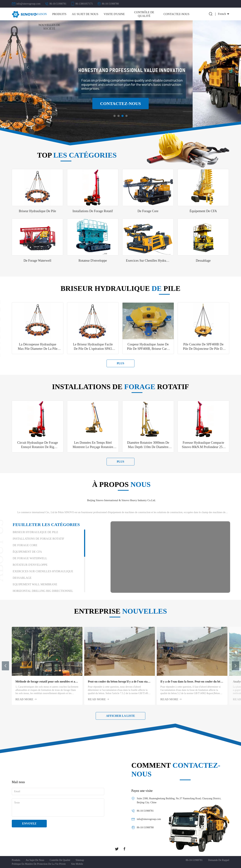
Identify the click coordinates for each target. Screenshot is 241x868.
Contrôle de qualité (144, 14)
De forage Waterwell (30, 558)
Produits (59, 14)
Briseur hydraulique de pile (35, 532)
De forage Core (25, 545)
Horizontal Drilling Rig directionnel (43, 591)
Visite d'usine (114, 14)
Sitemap (80, 860)
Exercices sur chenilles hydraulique (43, 571)
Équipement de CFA (27, 552)
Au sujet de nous (85, 14)
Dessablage (22, 578)
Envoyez (29, 823)
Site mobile (77, 864)
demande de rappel (219, 860)
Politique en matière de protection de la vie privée (39, 864)
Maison (41, 14)
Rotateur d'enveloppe (30, 565)
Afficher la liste (121, 716)
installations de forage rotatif (38, 539)
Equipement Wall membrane (35, 584)
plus (121, 363)
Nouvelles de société (49, 27)
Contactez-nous (177, 14)
